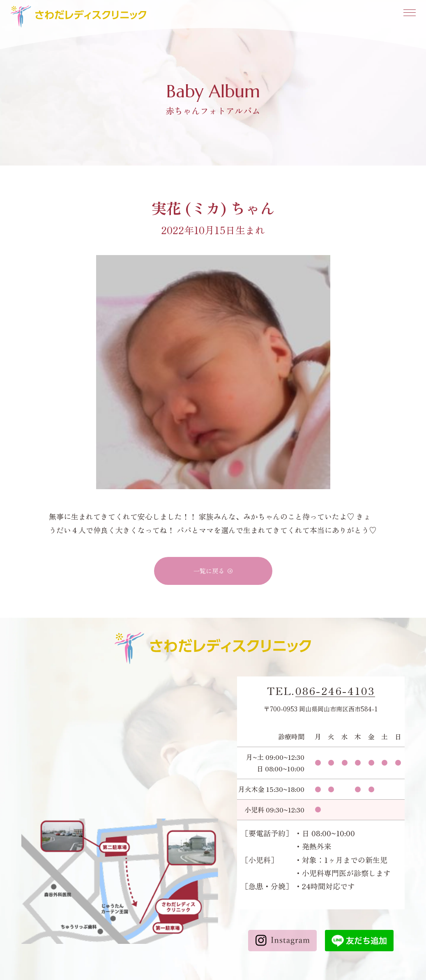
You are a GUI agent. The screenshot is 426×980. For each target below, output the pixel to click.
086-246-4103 (335, 691)
